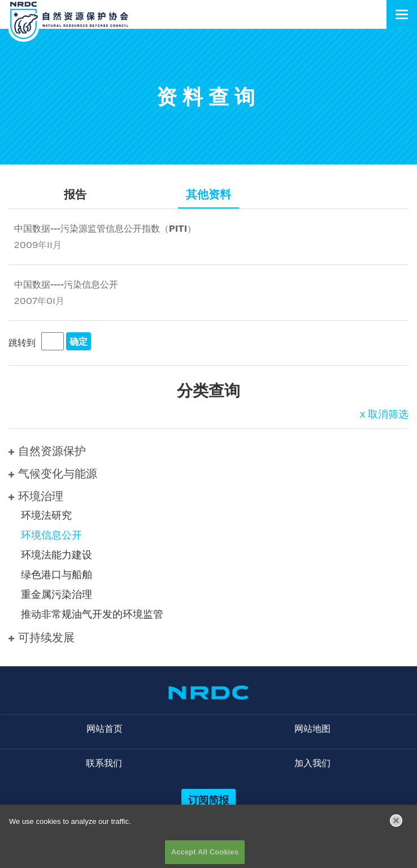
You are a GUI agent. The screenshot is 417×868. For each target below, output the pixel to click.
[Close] (396, 824)
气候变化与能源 (53, 474)
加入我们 (312, 763)
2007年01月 (39, 301)
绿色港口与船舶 (57, 575)
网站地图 (312, 729)
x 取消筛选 (384, 414)
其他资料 (208, 194)
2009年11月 (38, 245)
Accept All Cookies (205, 855)
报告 (75, 194)
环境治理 (36, 496)
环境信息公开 (51, 535)
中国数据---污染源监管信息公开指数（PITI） (105, 229)
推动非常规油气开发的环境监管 (92, 614)
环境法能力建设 (57, 555)
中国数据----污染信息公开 (66, 285)
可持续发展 (42, 637)
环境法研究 (46, 515)
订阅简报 (208, 800)
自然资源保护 (47, 451)
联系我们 (104, 763)
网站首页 (105, 729)
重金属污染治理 (57, 594)
